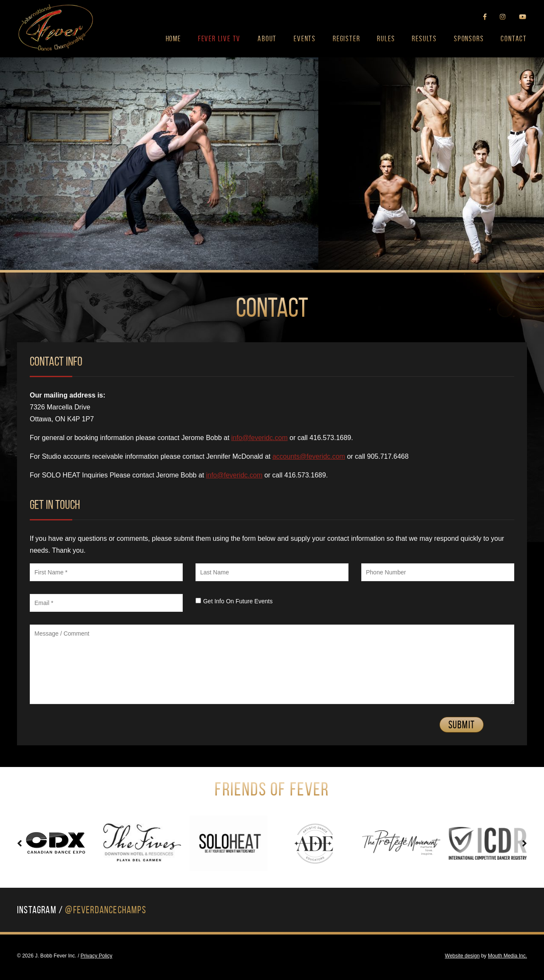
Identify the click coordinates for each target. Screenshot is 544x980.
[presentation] (20, 843)
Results (424, 39)
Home (173, 39)
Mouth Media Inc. (507, 956)
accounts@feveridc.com (309, 456)
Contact (514, 39)
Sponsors (469, 39)
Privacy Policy (97, 956)
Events (305, 39)
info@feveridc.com (259, 438)
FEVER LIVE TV (219, 39)
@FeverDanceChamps (105, 910)
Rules (386, 39)
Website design (462, 956)
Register (346, 39)
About (267, 39)
